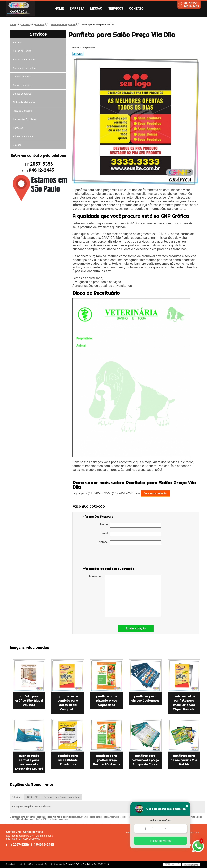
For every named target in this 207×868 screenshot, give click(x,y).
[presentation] (107, 557)
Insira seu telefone (160, 820)
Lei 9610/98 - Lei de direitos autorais (52, 819)
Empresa (77, 8)
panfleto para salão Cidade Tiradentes (68, 760)
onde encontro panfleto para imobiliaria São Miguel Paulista (184, 703)
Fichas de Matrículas (24, 102)
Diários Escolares (22, 94)
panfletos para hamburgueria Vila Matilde (184, 760)
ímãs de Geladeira (22, 111)
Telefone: (129, 543)
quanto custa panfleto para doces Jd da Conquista (68, 703)
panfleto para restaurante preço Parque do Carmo (145, 760)
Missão (96, 8)
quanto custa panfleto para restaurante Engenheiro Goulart (29, 762)
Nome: (131, 525)
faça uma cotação (155, 493)
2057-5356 (190, 3)
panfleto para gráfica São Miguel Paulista (29, 701)
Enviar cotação (136, 628)
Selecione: (17, 797)
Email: (131, 534)
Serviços (116, 8)
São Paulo (60, 797)
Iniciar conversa (160, 841)
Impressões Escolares (25, 119)
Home (59, 8)
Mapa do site (191, 833)
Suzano (48, 797)
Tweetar (78, 54)
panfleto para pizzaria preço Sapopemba (106, 701)
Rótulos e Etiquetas (23, 137)
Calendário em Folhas (24, 68)
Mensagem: (125, 596)
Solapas (17, 145)
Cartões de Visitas (23, 85)
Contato (136, 8)
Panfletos (18, 128)
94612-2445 (191, 6)
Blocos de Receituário (24, 60)
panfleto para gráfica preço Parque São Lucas (107, 760)
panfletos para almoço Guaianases (145, 698)
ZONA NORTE (33, 797)
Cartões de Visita (22, 77)
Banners (17, 43)
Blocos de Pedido (22, 51)
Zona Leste (75, 797)
